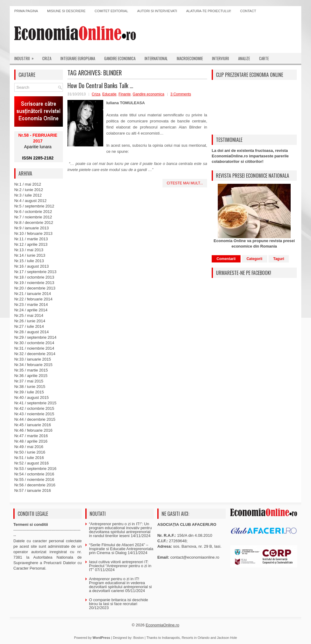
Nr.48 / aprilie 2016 (31, 441)
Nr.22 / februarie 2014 (33, 299)
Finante (125, 94)
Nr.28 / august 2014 (31, 332)
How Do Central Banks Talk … (100, 85)
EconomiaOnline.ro (163, 625)
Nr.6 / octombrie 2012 (33, 212)
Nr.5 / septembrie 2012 (34, 206)
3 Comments (181, 94)
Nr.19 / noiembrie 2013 (34, 283)
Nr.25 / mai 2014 (29, 315)
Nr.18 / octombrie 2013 (34, 277)
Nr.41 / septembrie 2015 (35, 403)
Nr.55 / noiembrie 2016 (34, 480)
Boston (138, 638)
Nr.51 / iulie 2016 (29, 458)
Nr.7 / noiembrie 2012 (33, 217)
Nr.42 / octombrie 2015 (34, 408)
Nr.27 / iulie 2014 (29, 326)
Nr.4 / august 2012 (30, 201)
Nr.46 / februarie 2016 (33, 430)
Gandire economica (120, 58)
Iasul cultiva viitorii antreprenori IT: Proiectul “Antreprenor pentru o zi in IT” (120, 566)
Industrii (26, 57)
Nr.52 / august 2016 (31, 463)
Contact (248, 11)
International (156, 58)
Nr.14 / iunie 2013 (30, 255)
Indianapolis (171, 638)
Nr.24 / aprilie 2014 (31, 310)
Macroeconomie (190, 58)
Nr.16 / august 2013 (31, 266)
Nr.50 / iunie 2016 (30, 452)
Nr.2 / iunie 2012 (29, 190)
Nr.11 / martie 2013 (31, 239)
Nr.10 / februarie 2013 (33, 233)
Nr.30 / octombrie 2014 (34, 343)
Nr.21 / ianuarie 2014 (33, 294)
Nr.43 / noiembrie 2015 (34, 414)
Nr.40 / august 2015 (31, 397)
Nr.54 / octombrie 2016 (34, 474)
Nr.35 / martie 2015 (31, 370)
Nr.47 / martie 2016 (31, 436)
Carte (264, 58)
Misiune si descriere (66, 11)
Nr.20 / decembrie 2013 (35, 288)
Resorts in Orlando (196, 638)
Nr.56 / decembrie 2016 (35, 485)
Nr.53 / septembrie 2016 (35, 469)
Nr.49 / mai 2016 (29, 447)
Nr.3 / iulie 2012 (28, 195)
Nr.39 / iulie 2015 (29, 392)
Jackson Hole (227, 638)
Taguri (279, 259)
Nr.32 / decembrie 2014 (35, 354)
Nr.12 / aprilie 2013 (31, 244)
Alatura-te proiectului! (209, 11)
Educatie (109, 94)
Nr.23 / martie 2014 (31, 305)
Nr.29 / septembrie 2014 (35, 337)
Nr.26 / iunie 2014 (30, 321)
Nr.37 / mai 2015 (29, 381)
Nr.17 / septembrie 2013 (35, 272)
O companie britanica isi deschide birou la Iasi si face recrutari (118, 602)
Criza (47, 58)
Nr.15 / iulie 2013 (29, 261)
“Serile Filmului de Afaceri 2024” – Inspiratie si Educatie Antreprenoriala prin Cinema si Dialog (121, 549)
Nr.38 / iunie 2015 (30, 387)
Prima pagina (26, 11)
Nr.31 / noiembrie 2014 (34, 348)
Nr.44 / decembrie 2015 (35, 419)
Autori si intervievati (157, 11)
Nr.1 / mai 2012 (28, 184)
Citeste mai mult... (185, 183)
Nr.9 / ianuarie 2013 (31, 228)
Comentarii (226, 259)
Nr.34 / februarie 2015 (33, 365)
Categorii (255, 259)
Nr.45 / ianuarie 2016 (33, 425)
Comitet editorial (111, 11)
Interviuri (220, 58)
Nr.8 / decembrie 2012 (34, 223)
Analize (244, 58)
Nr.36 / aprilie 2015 (31, 376)
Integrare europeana (78, 58)
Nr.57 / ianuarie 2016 (33, 490)
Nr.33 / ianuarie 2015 (33, 359)
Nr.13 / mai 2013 (29, 250)
